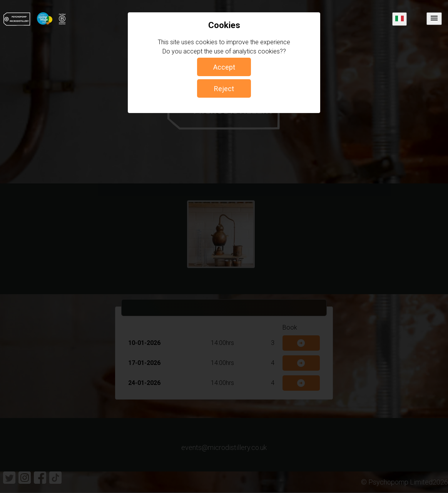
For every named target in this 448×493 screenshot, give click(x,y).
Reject (224, 89)
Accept (224, 67)
